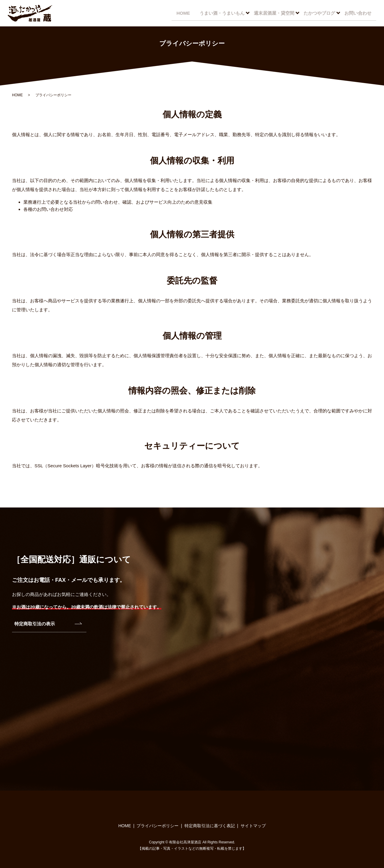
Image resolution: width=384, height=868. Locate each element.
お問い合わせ (357, 13)
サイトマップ (253, 826)
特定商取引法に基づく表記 (210, 826)
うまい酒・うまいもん (220, 13)
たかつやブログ (318, 13)
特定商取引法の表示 (35, 624)
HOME (180, 13)
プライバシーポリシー (157, 826)
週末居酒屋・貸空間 (272, 13)
